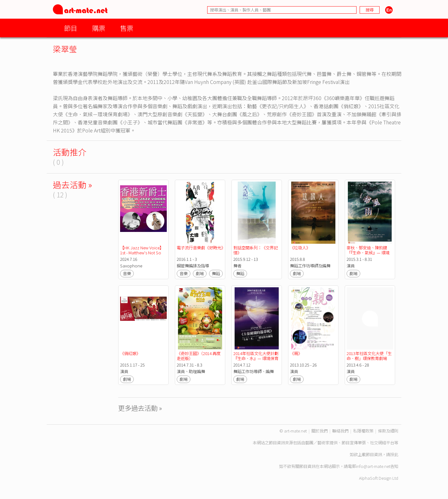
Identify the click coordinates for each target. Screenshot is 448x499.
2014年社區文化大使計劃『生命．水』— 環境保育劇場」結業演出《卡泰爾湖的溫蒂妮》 (256, 361)
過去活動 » (72, 185)
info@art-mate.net (373, 466)
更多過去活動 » (140, 408)
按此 (394, 454)
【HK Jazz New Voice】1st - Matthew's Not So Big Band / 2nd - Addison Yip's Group (144, 255)
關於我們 (320, 431)
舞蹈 (216, 273)
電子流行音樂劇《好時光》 (201, 248)
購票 (99, 28)
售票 (127, 28)
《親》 (296, 353)
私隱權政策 (363, 431)
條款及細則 (388, 431)
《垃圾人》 (300, 248)
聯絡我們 (340, 431)
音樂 (127, 273)
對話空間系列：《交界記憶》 (256, 250)
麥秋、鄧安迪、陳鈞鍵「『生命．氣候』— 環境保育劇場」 (368, 253)
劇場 (200, 273)
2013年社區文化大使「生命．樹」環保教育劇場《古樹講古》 (369, 358)
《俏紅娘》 (130, 353)
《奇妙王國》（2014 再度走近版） (199, 356)
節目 (71, 28)
